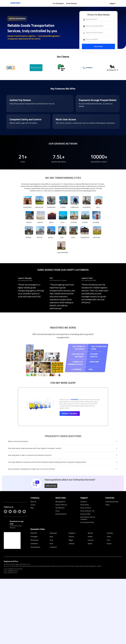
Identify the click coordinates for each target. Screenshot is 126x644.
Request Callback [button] (70, 478)
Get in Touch (98, 46)
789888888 (74, 464)
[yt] (24, 576)
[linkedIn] (20, 576)
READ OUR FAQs (51, 550)
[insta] (15, 576)
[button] (51, 550)
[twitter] (10, 576)
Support (112, 3)
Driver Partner (71, 3)
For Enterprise (58, 3)
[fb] (6, 576)
